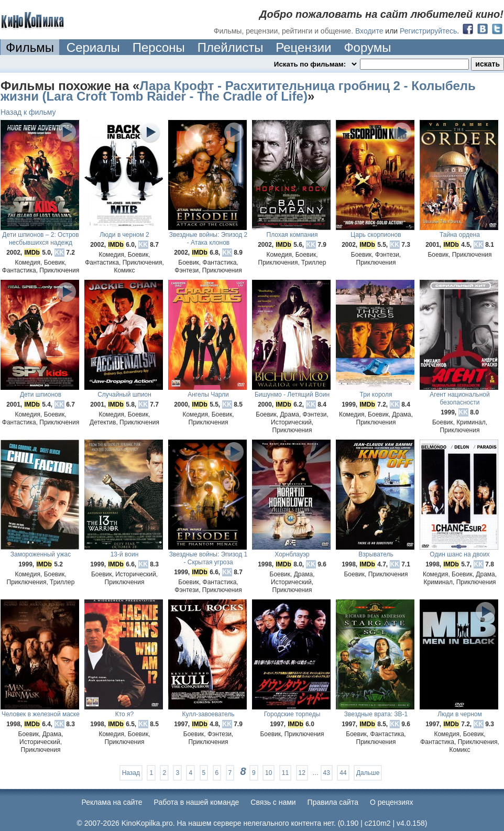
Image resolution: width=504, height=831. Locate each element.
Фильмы (30, 47)
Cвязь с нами (273, 802)
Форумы (367, 47)
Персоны (159, 47)
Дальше (368, 773)
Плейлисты (231, 47)
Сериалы (93, 47)
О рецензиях (392, 802)
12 (302, 773)
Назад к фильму (28, 112)
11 (285, 773)
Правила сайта (333, 802)
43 (327, 773)
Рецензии (303, 47)
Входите (369, 31)
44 (343, 773)
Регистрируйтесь (428, 31)
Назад (131, 773)
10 (269, 773)
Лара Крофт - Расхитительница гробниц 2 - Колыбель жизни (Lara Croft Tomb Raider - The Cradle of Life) (238, 91)
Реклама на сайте (112, 802)
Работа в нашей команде (197, 802)
